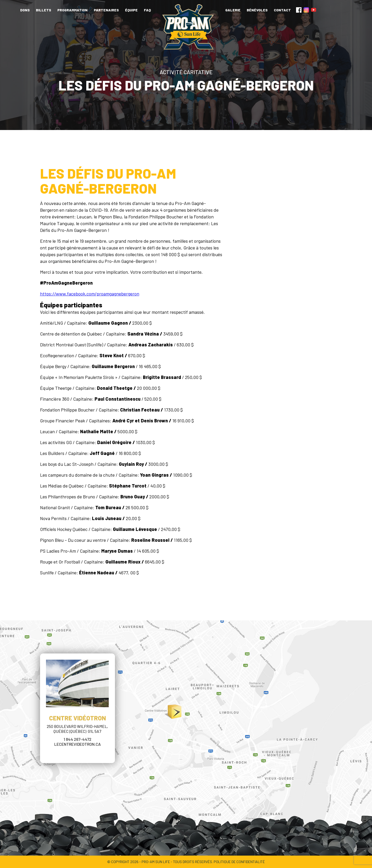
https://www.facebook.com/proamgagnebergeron (90, 294)
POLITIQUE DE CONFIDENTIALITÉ (239, 862)
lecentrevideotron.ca (78, 744)
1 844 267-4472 (78, 739)
